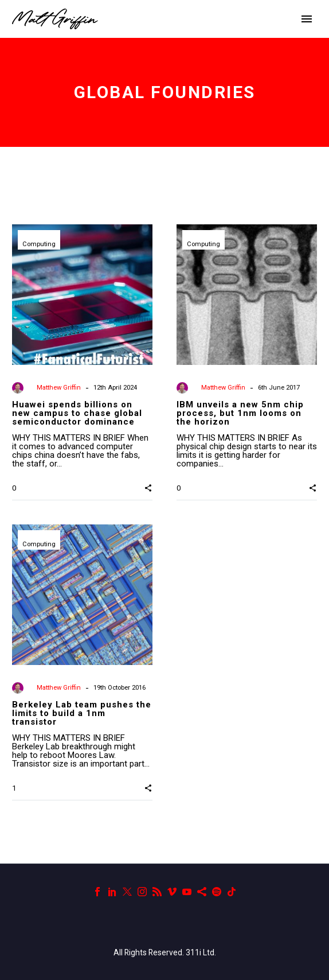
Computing (39, 244)
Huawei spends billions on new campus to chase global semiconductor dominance (77, 413)
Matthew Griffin (59, 388)
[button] (148, 487)
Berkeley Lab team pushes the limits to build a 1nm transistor (82, 713)
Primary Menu (307, 19)
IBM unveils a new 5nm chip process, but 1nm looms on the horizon (240, 413)
